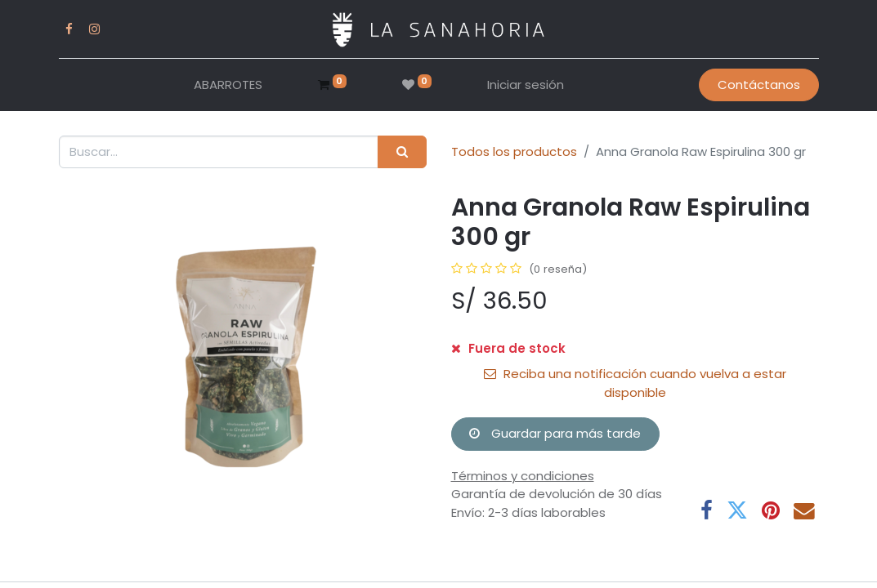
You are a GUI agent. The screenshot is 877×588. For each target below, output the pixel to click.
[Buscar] (402, 152)
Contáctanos (759, 85)
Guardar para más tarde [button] (555, 433)
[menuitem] (228, 85)
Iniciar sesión (526, 85)
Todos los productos (514, 151)
